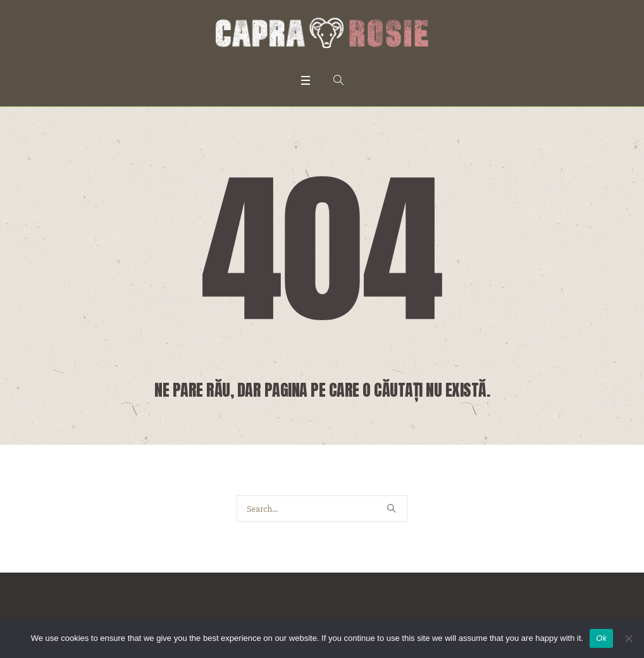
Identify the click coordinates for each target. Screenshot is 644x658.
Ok (601, 638)
